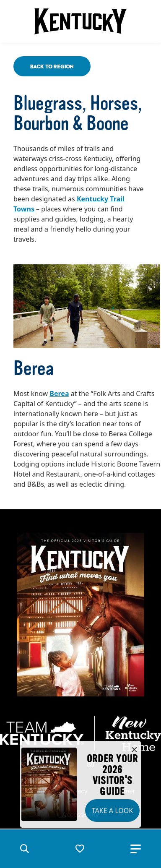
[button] (24, 849)
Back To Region (52, 66)
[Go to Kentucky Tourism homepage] (80, 21)
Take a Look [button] (112, 811)
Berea (59, 394)
